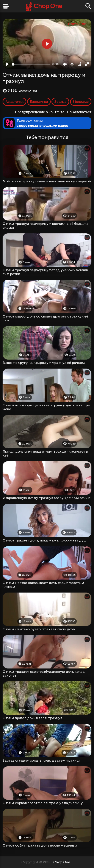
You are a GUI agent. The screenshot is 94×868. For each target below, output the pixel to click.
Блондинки (39, 102)
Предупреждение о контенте (40, 112)
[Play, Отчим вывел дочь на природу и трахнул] (7, 64)
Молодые (81, 102)
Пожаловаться (79, 112)
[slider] (31, 64)
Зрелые (60, 102)
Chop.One (48, 6)
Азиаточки (14, 102)
